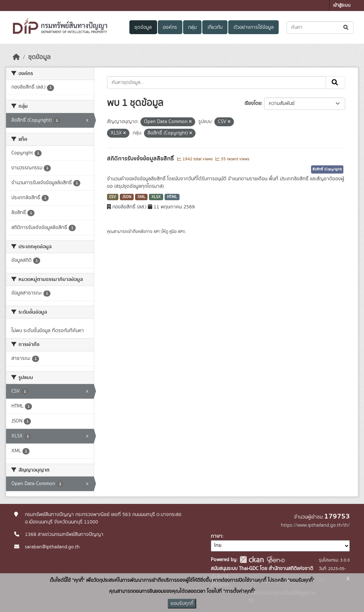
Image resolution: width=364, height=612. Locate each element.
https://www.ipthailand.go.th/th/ (315, 525)
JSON (127, 197)
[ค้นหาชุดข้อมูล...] (320, 28)
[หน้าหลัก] (16, 57)
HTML (172, 197)
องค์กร (170, 27)
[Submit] (346, 28)
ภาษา (216, 536)
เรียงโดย (253, 103)
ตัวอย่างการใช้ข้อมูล (254, 27)
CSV (113, 197)
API (157, 232)
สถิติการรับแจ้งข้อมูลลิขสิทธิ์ (141, 159)
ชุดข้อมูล (143, 27)
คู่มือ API (176, 232)
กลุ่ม (192, 27)
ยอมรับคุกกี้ (182, 603)
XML (141, 197)
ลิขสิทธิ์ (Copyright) (327, 169)
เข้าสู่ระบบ (342, 6)
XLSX (156, 197)
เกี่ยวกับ (215, 27)
